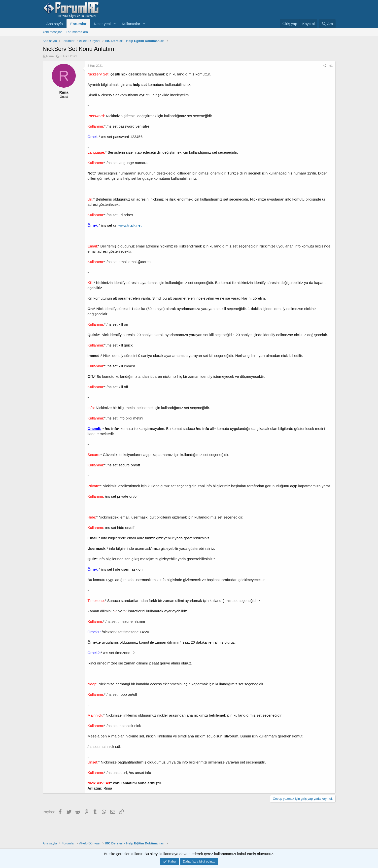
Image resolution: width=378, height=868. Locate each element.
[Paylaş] (325, 66)
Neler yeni (102, 24)
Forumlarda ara (77, 32)
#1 (331, 66)
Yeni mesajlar (52, 32)
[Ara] (327, 24)
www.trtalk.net (130, 225)
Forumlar (78, 24)
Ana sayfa (55, 24)
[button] (115, 24)
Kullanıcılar (131, 24)
